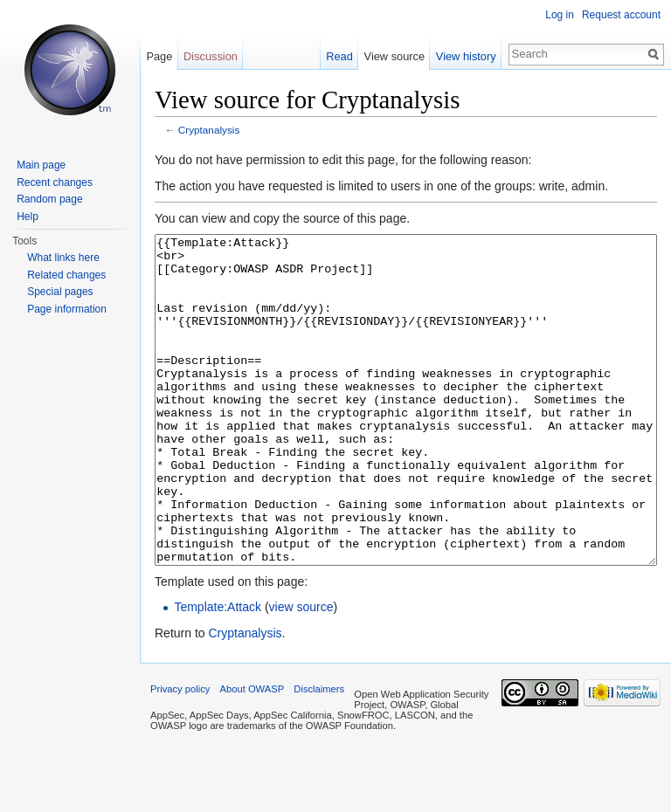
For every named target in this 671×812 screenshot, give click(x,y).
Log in (560, 15)
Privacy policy (180, 754)
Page (159, 56)
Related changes (66, 275)
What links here (63, 258)
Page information (67, 309)
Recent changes (55, 182)
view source (301, 672)
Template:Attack (218, 672)
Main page (41, 165)
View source (394, 56)
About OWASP (252, 754)
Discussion (211, 56)
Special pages (60, 292)
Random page (49, 199)
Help (28, 217)
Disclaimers (319, 754)
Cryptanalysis (209, 130)
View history (466, 56)
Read (339, 56)
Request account (621, 15)
